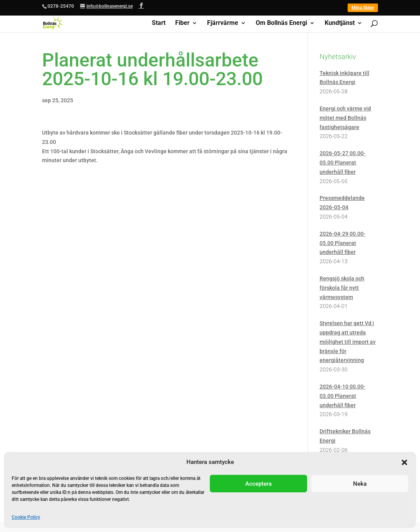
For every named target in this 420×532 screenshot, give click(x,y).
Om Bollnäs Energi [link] (281, 23)
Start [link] (159, 23)
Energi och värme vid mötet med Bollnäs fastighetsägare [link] (345, 118)
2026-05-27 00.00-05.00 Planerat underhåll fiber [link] (343, 163)
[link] (53, 23)
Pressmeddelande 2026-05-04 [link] (342, 203)
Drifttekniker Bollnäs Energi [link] (345, 436)
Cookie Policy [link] (26, 517)
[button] (404, 462)
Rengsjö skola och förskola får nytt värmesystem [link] (342, 288)
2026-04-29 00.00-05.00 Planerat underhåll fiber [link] (343, 243)
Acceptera (258, 484)
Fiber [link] (182, 23)
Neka (360, 484)
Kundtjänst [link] (340, 23)
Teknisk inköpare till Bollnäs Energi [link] (344, 78)
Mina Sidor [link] (363, 8)
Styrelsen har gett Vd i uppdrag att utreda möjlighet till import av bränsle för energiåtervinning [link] (348, 342)
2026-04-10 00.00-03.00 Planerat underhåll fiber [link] (343, 396)
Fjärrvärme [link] (223, 23)
